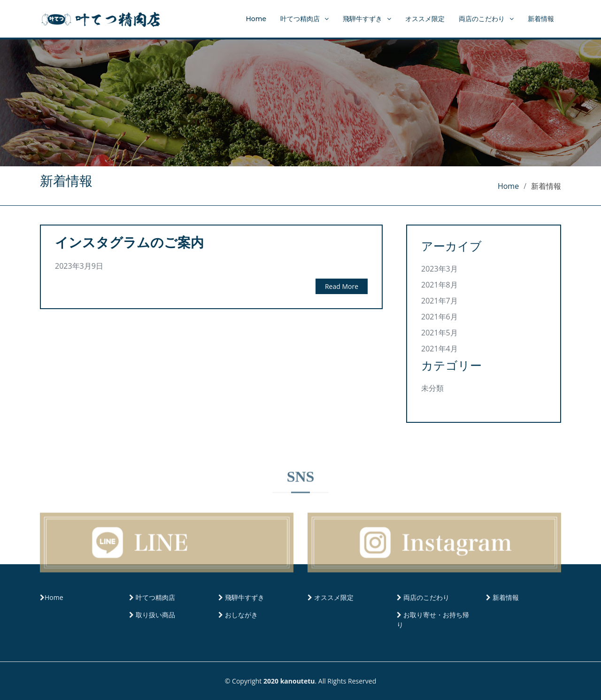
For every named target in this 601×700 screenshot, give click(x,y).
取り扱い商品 (155, 615)
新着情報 (541, 19)
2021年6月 (439, 317)
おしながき (241, 615)
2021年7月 (439, 301)
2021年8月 (439, 285)
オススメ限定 (425, 19)
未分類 (432, 388)
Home (256, 19)
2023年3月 (439, 269)
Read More (342, 286)
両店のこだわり (482, 19)
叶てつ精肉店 (300, 19)
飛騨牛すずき (362, 19)
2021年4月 (439, 349)
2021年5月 (439, 333)
